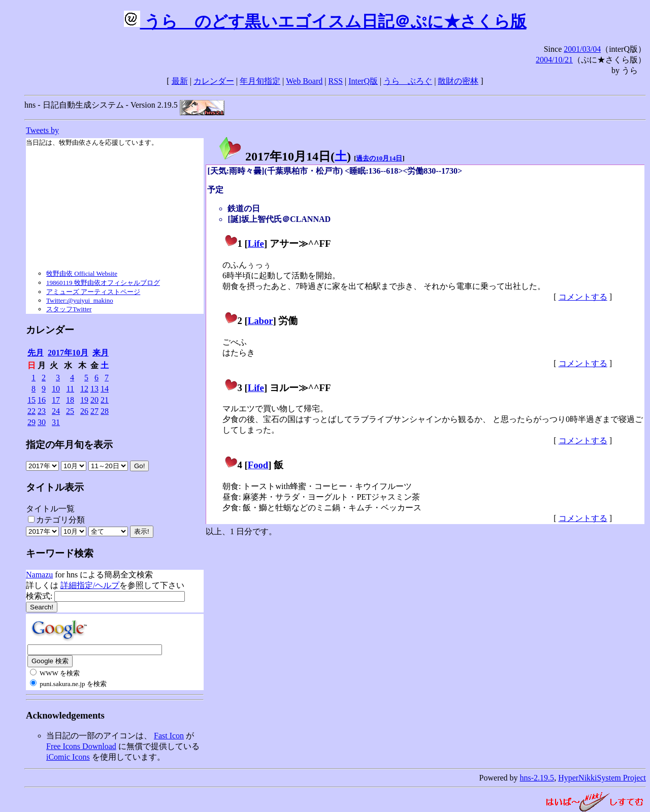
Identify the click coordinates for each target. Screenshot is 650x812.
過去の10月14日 (379, 158)
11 (70, 389)
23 (42, 411)
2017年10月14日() (284, 156)
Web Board (304, 81)
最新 (180, 81)
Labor (261, 321)
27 (94, 411)
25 (70, 411)
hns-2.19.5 (537, 778)
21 (105, 400)
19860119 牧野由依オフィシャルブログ (103, 283)
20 (94, 400)
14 (105, 389)
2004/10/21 (554, 60)
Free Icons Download (81, 746)
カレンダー (214, 81)
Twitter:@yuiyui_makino (80, 300)
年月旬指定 (260, 81)
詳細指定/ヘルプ (90, 585)
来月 (101, 353)
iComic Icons (68, 757)
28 (105, 411)
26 (84, 411)
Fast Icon (169, 736)
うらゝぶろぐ (408, 81)
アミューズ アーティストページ (93, 292)
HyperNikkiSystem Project (602, 778)
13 (94, 389)
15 (31, 400)
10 (56, 389)
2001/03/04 (582, 49)
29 (31, 422)
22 (31, 411)
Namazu (39, 575)
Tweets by (42, 130)
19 (84, 400)
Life (256, 243)
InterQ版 (363, 81)
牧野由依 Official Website (82, 273)
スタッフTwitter (69, 309)
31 (56, 422)
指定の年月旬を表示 (69, 445)
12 (84, 389)
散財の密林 (458, 81)
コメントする (583, 297)
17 (56, 400)
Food (258, 465)
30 (42, 422)
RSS (336, 81)
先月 (36, 353)
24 (56, 411)
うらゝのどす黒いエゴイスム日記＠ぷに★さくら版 (325, 21)
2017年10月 (68, 353)
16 (42, 400)
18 (70, 400)
